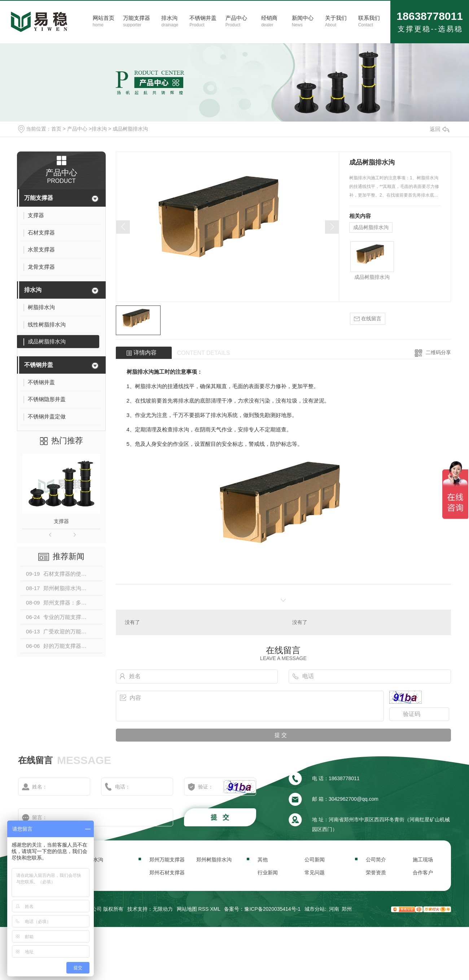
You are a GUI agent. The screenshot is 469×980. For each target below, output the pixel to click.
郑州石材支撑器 (167, 873)
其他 (263, 860)
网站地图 (187, 909)
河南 (334, 909)
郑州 (347, 909)
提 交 (221, 817)
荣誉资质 (376, 873)
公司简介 (376, 860)
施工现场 (423, 860)
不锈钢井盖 (39, 365)
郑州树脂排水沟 (214, 860)
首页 (56, 129)
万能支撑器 (39, 198)
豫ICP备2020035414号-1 (272, 909)
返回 (439, 129)
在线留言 (368, 319)
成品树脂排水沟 (130, 129)
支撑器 (61, 521)
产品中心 (77, 129)
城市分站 (315, 909)
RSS (204, 909)
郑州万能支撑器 (167, 860)
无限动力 (163, 909)
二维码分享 (438, 352)
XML (215, 909)
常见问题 (315, 873)
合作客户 (423, 873)
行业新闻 (268, 873)
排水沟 (99, 129)
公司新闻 (315, 860)
